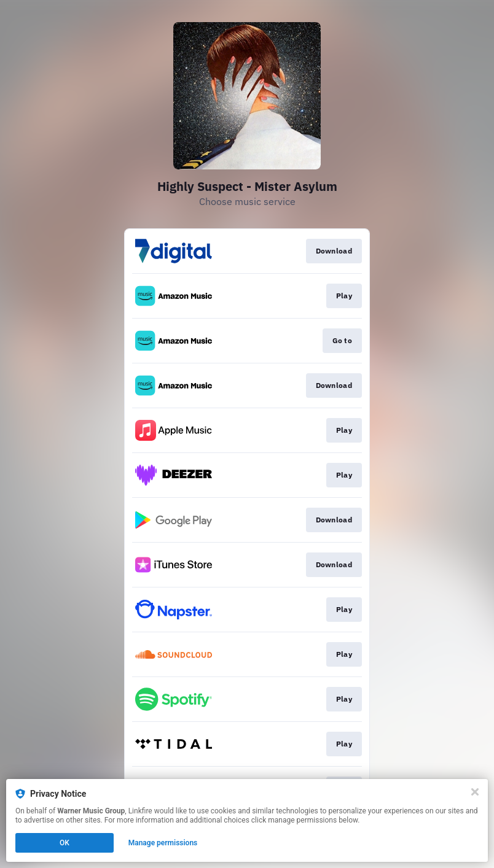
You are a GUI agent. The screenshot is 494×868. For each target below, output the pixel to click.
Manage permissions (163, 843)
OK (65, 843)
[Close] (475, 792)
